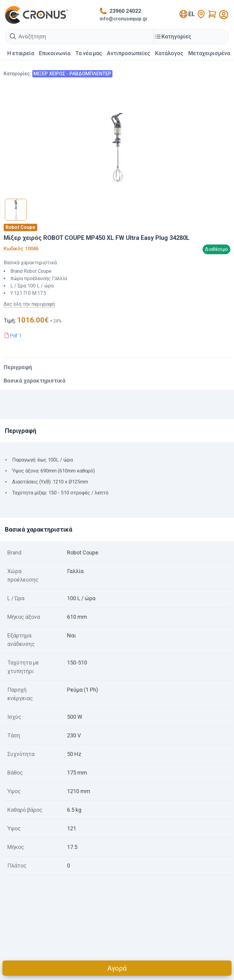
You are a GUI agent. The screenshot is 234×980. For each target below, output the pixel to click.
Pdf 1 (16, 336)
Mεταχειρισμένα (209, 53)
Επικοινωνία (55, 53)
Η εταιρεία (21, 53)
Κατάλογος (169, 53)
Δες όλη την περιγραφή (29, 304)
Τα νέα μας (89, 53)
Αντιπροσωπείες (129, 53)
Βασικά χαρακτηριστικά (35, 381)
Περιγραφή (18, 367)
